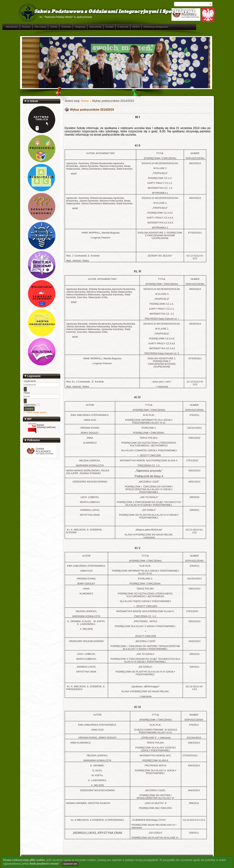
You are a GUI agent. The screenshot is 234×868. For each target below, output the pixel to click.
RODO (154, 27)
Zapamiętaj (30, 405)
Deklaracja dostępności (173, 27)
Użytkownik (30, 381)
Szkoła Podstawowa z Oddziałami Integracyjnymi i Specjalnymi (108, 12)
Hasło (27, 393)
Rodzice (44, 27)
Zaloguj (29, 409)
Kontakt (127, 27)
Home (85, 101)
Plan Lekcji (58, 27)
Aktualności (30, 27)
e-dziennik (141, 27)
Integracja (98, 27)
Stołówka (84, 27)
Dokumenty (113, 27)
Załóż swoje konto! (37, 412)
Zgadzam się (70, 864)
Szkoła (71, 27)
